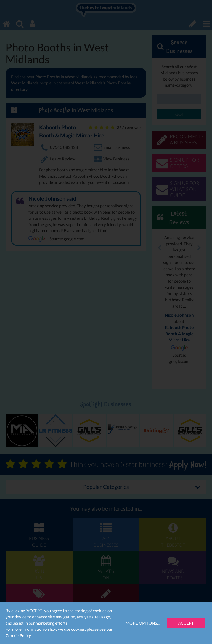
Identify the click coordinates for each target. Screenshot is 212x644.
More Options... (143, 623)
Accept (186, 623)
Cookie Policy (18, 635)
